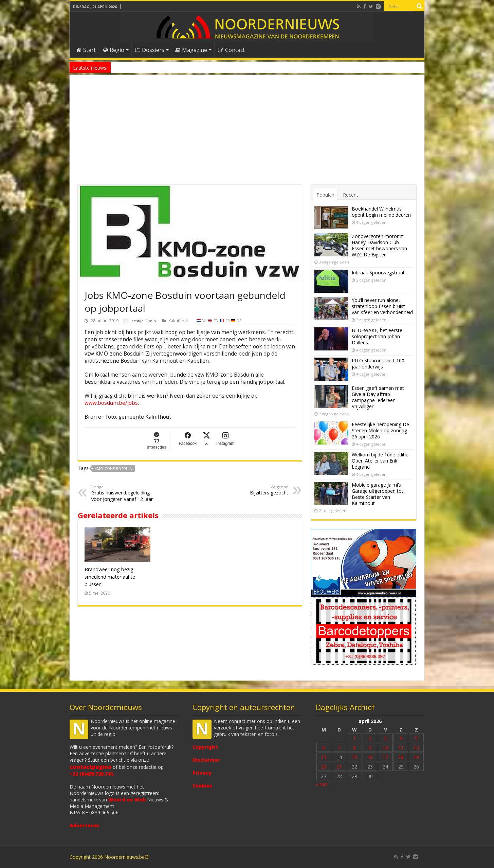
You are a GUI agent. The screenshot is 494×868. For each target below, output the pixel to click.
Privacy (202, 773)
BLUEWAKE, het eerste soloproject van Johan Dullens (377, 336)
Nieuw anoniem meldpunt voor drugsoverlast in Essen (165, 67)
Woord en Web (127, 800)
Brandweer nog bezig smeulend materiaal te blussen (110, 577)
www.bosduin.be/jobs (111, 403)
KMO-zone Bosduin (113, 468)
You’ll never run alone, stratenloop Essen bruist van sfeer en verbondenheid (382, 306)
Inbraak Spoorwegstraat (378, 273)
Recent (351, 195)
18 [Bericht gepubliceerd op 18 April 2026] (401, 757)
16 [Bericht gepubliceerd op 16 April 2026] (370, 757)
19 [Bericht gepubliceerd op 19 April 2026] (416, 757)
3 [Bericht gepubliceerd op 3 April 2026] (385, 738)
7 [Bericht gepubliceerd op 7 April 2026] (339, 748)
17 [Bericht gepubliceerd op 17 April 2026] (385, 757)
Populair (325, 195)
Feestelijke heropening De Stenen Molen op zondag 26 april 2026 (380, 430)
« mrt (322, 784)
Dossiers (150, 50)
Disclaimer (206, 760)
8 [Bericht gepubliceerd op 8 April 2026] (354, 748)
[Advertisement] (247, 134)
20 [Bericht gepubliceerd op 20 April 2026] (324, 767)
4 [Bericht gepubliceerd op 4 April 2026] (401, 738)
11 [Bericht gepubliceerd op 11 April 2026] (401, 748)
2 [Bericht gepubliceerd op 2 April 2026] (370, 738)
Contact (231, 50)
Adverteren (85, 825)
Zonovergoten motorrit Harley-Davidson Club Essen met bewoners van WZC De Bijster (379, 245)
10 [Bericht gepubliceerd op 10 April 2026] (385, 748)
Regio (114, 50)
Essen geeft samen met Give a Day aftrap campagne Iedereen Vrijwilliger (378, 397)
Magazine (191, 50)
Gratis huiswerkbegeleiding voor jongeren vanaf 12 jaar (126, 493)
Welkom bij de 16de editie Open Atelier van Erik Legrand (380, 461)
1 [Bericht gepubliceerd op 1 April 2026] (354, 738)
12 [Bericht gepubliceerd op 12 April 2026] (416, 748)
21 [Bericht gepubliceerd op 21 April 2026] (339, 767)
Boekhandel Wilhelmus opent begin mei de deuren (381, 212)
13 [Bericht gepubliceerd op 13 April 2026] (324, 757)
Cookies (202, 786)
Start (86, 50)
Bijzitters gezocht (253, 490)
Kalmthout (178, 321)
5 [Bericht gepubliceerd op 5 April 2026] (416, 738)
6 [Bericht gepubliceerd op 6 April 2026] (324, 748)
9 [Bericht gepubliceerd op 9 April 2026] (370, 748)
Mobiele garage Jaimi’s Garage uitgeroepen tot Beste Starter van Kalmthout (378, 494)
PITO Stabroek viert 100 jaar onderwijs (378, 364)
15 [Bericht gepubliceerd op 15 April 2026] (354, 757)
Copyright (205, 747)
